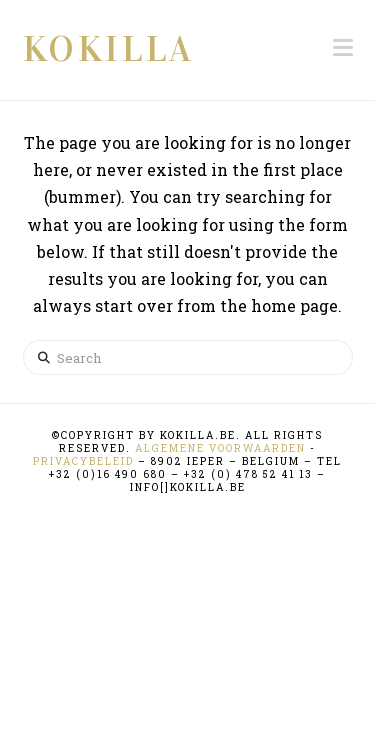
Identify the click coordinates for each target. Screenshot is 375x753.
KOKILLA (109, 49)
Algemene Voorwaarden (220, 448)
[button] (343, 47)
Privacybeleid (83, 461)
